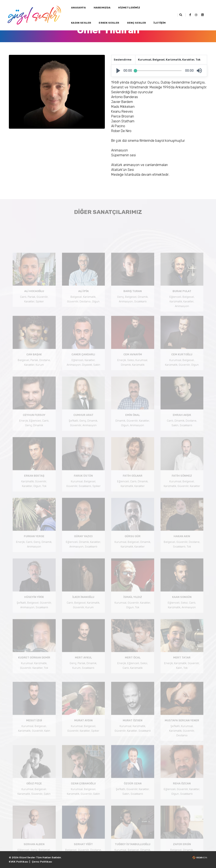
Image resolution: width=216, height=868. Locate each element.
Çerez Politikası (42, 862)
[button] (118, 71)
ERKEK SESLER (109, 23)
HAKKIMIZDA (102, 8)
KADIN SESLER (81, 23)
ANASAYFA (78, 8)
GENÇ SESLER (137, 23)
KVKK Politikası (18, 862)
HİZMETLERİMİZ (129, 8)
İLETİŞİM (159, 23)
